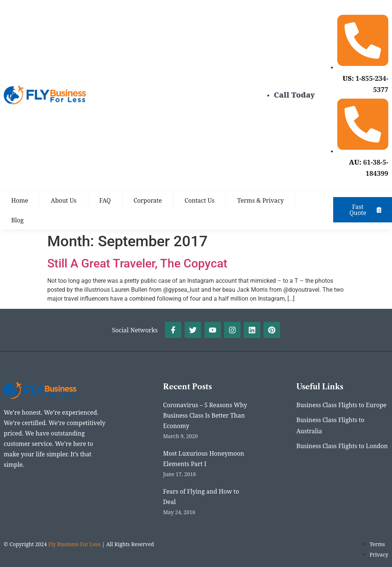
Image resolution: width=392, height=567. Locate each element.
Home (20, 200)
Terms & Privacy (260, 200)
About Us (64, 200)
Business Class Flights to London (342, 447)
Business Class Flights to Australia (330, 426)
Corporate (148, 200)
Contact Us (200, 200)
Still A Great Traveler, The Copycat (137, 263)
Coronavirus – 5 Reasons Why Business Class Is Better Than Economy (205, 416)
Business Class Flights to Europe (341, 406)
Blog (17, 220)
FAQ (105, 200)
